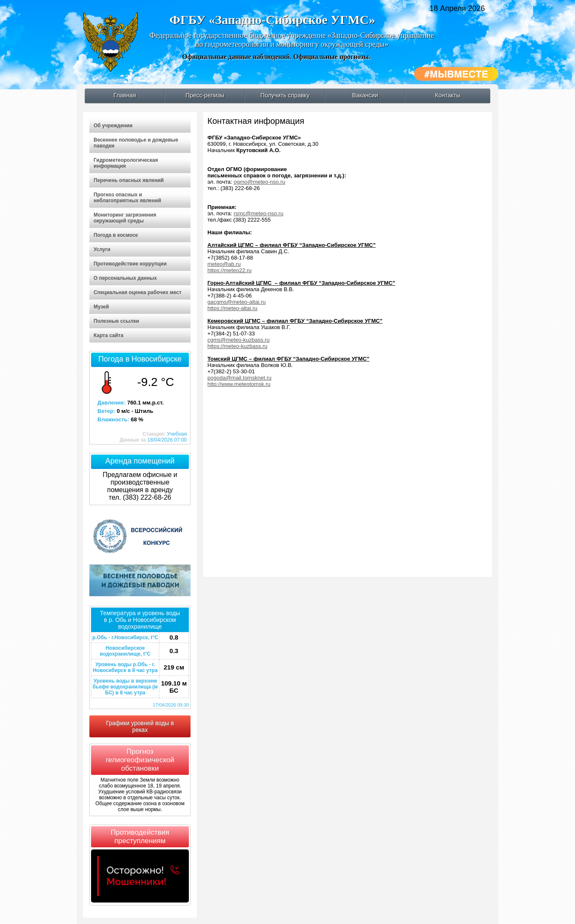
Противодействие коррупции (130, 264)
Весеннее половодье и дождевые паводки (136, 143)
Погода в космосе (116, 235)
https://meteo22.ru (230, 270)
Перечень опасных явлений (129, 180)
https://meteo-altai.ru (232, 308)
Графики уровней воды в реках (140, 726)
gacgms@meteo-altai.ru (236, 302)
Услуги (102, 249)
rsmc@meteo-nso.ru (258, 213)
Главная (125, 95)
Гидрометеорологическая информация (126, 163)
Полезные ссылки (116, 321)
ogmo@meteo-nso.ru (259, 182)
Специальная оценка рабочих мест (138, 292)
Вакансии (365, 95)
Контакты (448, 95)
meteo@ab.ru (224, 264)
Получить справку (285, 95)
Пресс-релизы (205, 95)
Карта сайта (109, 335)
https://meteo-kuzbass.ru (237, 346)
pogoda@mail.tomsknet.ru (239, 378)
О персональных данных (125, 278)
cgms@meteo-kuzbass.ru (239, 340)
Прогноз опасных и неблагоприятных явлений (127, 198)
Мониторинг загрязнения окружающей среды (125, 218)
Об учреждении (113, 126)
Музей (101, 307)
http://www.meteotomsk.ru (239, 384)
